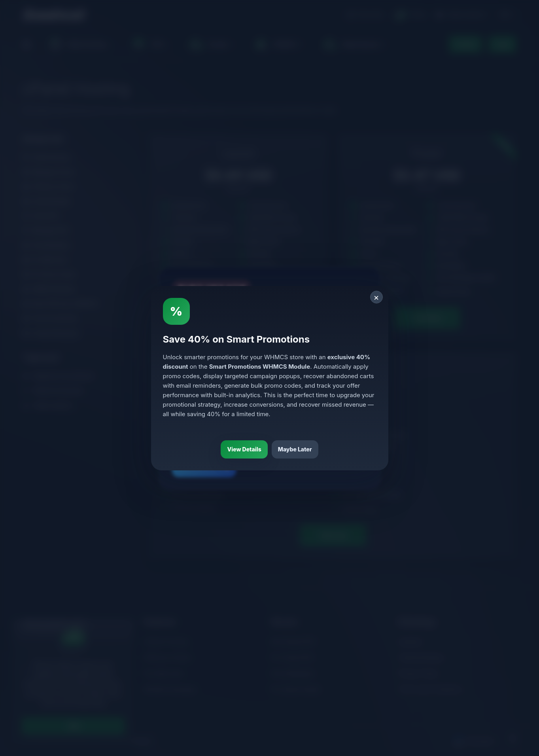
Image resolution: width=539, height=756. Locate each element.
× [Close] (376, 297)
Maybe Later (295, 449)
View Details (244, 449)
